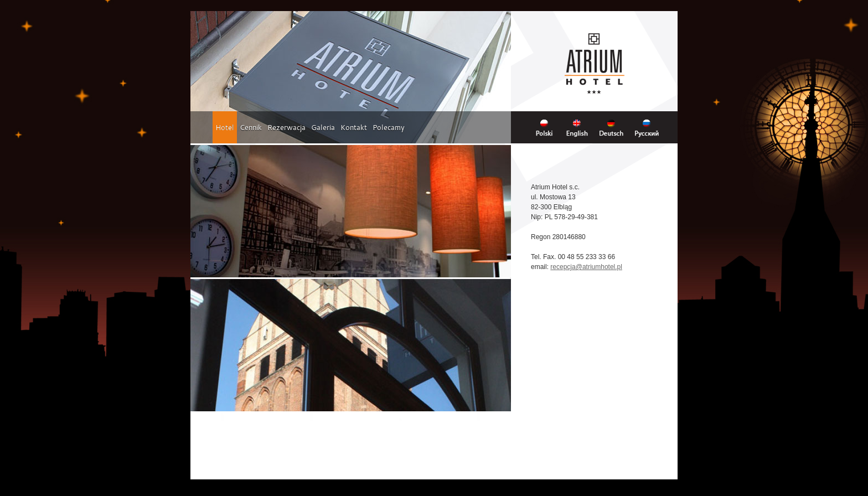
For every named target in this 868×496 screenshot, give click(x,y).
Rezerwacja (286, 127)
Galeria (323, 127)
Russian (650, 127)
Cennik (251, 127)
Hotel (225, 127)
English (580, 127)
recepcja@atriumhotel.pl (586, 267)
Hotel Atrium (595, 64)
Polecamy (389, 127)
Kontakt (354, 127)
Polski (547, 127)
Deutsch (615, 127)
